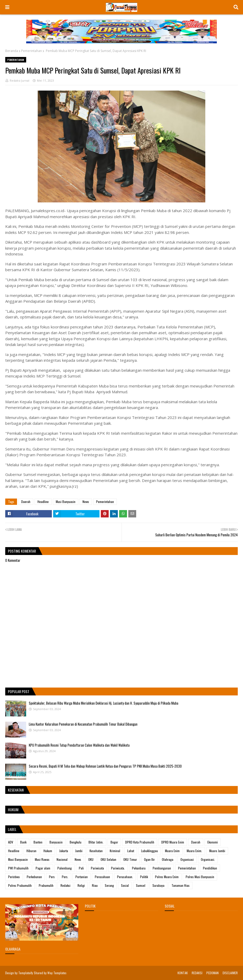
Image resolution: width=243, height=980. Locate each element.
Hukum (48, 851)
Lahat (131, 851)
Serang (109, 885)
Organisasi (187, 859)
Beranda (12, 51)
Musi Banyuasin (66, 502)
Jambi (79, 851)
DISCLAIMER (230, 973)
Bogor (114, 842)
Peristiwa (14, 877)
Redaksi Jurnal (20, 80)
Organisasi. (208, 859)
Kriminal (115, 851)
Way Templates (57, 973)
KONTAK (183, 973)
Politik (144, 877)
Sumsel (141, 885)
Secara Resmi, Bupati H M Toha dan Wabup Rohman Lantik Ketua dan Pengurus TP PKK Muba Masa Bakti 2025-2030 (105, 766)
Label (12, 829)
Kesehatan (96, 851)
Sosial (125, 885)
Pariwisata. (118, 868)
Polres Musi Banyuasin (200, 877)
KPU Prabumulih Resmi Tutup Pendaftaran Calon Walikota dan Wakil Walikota (79, 745)
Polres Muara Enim (167, 877)
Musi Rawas (42, 859)
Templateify (26, 973)
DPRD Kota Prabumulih (140, 842)
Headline (43, 502)
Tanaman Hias (181, 885)
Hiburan (31, 851)
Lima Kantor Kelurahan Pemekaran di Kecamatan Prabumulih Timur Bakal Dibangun (83, 724)
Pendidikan (210, 868)
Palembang (65, 868)
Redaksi (65, 885)
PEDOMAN (212, 973)
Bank (23, 842)
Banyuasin (56, 842)
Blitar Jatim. (96, 842)
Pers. (65, 877)
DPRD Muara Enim (173, 842)
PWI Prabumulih (18, 868)
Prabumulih (46, 885)
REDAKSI (197, 973)
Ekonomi (213, 842)
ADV (11, 842)
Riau (95, 885)
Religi (81, 885)
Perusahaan (102, 877)
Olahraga (168, 859)
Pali (81, 868)
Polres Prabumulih (20, 885)
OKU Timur (130, 859)
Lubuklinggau (150, 851)
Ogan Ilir (149, 859)
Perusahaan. (125, 877)
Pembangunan (162, 868)
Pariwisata (97, 868)
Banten (38, 842)
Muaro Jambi (217, 851)
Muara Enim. (194, 851)
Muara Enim (172, 851)
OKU (91, 859)
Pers (52, 877)
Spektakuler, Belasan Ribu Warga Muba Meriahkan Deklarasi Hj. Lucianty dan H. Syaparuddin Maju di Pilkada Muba (104, 703)
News (86, 502)
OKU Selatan (108, 859)
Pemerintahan (32, 51)
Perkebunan (34, 877)
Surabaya (158, 885)
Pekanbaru (139, 868)
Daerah (26, 502)
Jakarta (64, 851)
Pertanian (82, 877)
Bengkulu (76, 842)
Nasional (62, 859)
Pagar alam (43, 868)
